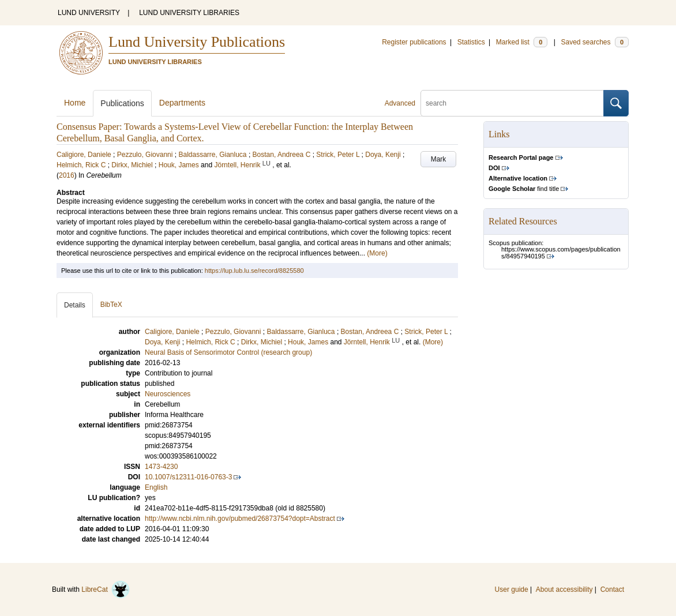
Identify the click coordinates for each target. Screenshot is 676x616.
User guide (512, 589)
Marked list (522, 42)
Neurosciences (168, 394)
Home (75, 103)
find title (524, 189)
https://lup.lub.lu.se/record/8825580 (254, 271)
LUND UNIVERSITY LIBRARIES (189, 13)
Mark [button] (439, 159)
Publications (122, 103)
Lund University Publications (197, 42)
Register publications (414, 42)
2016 (67, 175)
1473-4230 (161, 467)
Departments (182, 103)
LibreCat (106, 589)
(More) (377, 253)
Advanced (400, 103)
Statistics (471, 42)
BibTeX (111, 305)
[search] (512, 103)
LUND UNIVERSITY (89, 13)
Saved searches (595, 42)
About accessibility (564, 589)
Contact (612, 589)
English (156, 487)
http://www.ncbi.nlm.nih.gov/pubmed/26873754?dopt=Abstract (240, 519)
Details (75, 305)
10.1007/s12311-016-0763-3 (188, 477)
